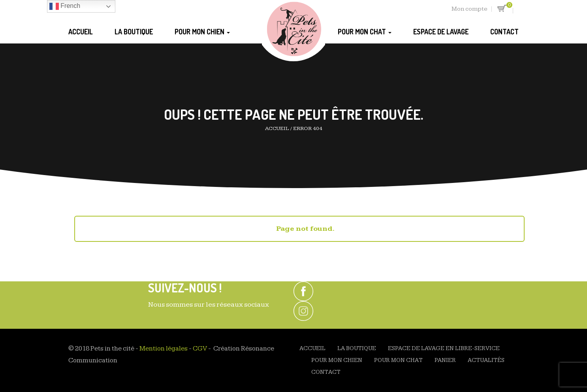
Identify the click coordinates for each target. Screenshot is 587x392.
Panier (445, 360)
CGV (200, 349)
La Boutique (134, 32)
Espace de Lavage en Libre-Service (444, 348)
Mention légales (164, 349)
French (65, 6)
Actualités (486, 360)
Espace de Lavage (441, 32)
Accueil (81, 32)
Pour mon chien (202, 32)
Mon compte (469, 9)
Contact (504, 32)
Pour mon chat (365, 32)
